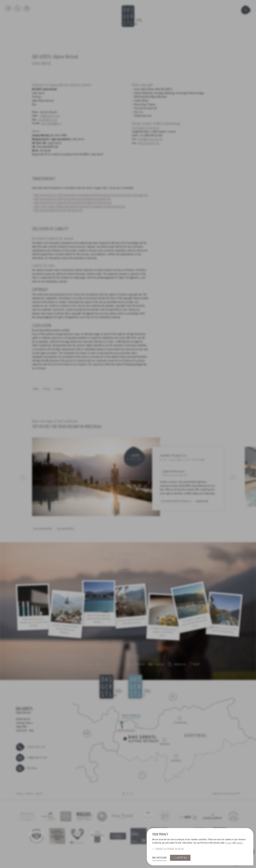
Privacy (229, 843)
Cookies (239, 843)
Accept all (182, 858)
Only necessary (160, 858)
